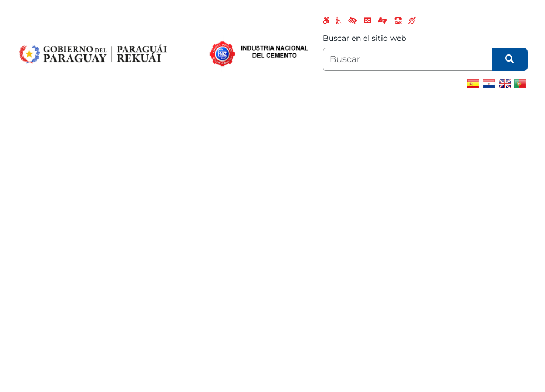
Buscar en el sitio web (364, 38)
